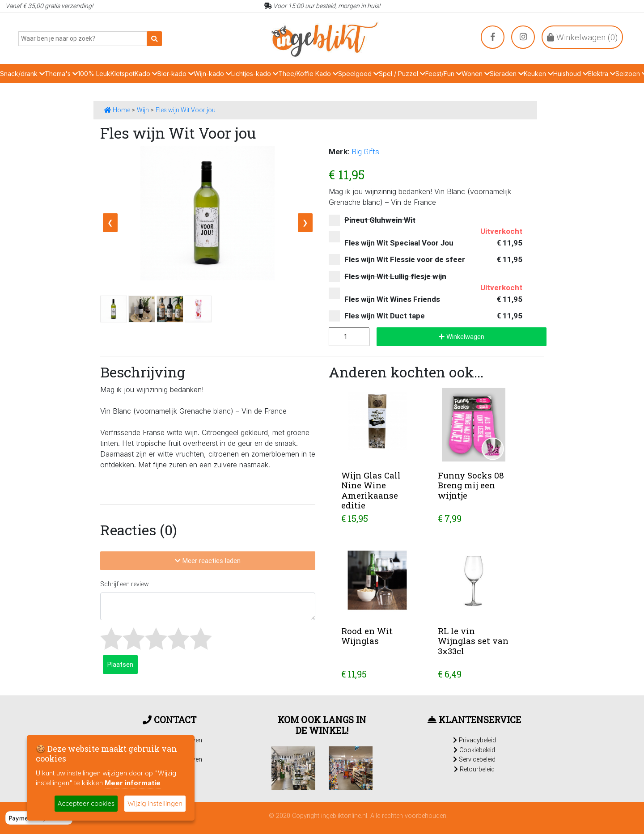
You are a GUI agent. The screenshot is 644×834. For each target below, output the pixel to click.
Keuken (538, 74)
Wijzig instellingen (155, 803)
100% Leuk (94, 74)
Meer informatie (133, 783)
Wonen (476, 74)
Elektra (602, 74)
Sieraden (507, 74)
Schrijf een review (125, 584)
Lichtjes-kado (255, 74)
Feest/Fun (443, 74)
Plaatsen (120, 664)
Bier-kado (176, 74)
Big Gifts (365, 152)
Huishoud (571, 74)
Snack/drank (22, 74)
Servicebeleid (474, 759)
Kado (146, 74)
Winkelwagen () (582, 37)
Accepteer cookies (86, 803)
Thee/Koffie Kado (308, 74)
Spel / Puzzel (402, 74)
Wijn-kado (212, 74)
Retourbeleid (474, 769)
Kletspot (123, 74)
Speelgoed (358, 74)
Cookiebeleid (474, 750)
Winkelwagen (462, 337)
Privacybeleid (475, 740)
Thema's (61, 74)
